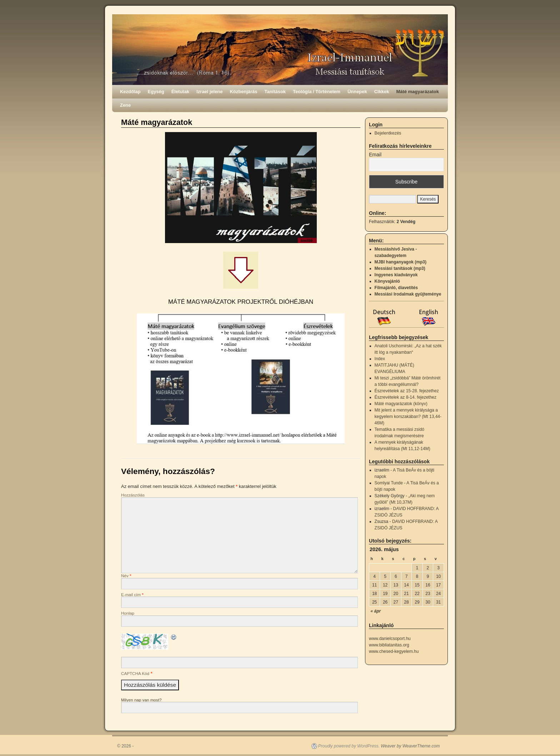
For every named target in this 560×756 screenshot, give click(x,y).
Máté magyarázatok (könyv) (401, 404)
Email (375, 155)
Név (126, 576)
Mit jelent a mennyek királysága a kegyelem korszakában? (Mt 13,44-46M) (408, 417)
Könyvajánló (387, 281)
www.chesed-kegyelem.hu (394, 651)
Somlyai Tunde (389, 483)
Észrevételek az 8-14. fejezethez (406, 397)
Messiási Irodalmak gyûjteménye (408, 294)
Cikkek (382, 92)
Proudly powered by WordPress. (349, 746)
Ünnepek (357, 92)
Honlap (128, 613)
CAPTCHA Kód (135, 673)
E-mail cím (132, 594)
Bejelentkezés (388, 133)
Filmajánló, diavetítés (396, 288)
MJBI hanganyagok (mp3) (401, 262)
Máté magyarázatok (417, 92)
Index (380, 359)
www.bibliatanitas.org (389, 645)
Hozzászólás (133, 495)
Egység (156, 92)
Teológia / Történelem (317, 92)
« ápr (376, 611)
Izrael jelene (209, 92)
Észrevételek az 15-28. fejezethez (407, 391)
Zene (125, 105)
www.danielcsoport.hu (390, 639)
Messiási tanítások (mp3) (400, 268)
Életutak (180, 92)
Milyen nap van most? (141, 700)
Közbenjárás (244, 92)
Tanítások (275, 92)
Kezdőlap (130, 92)
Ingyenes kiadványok (396, 275)
